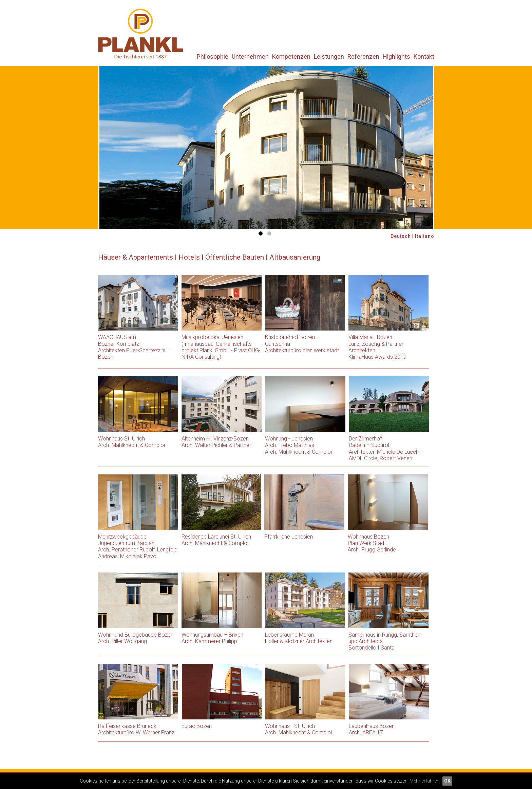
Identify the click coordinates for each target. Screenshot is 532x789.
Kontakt (424, 57)
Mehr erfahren (424, 781)
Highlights (396, 57)
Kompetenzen (291, 57)
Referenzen (363, 57)
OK (447, 781)
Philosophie (213, 57)
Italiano (425, 236)
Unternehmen (250, 57)
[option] (266, 147)
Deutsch (401, 236)
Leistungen (329, 57)
